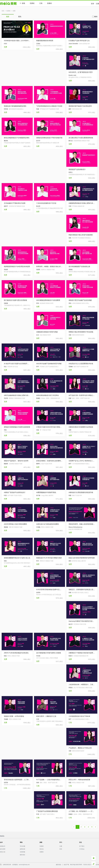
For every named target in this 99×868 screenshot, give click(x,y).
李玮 (38, 303)
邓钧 (70, 303)
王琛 (70, 206)
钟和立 (71, 172)
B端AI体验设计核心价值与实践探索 (81, 235)
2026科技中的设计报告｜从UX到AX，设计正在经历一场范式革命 (17, 41)
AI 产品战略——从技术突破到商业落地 (49, 780)
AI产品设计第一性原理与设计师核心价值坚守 (82, 395)
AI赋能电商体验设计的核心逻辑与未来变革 (82, 203)
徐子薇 (38, 495)
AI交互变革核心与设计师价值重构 (15, 524)
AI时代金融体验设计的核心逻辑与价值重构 (17, 395)
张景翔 (38, 593)
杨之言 (71, 624)
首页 (3, 11)
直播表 (51, 3)
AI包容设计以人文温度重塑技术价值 (81, 364)
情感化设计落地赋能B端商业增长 (15, 106)
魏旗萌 (6, 464)
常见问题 (22, 846)
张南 (5, 561)
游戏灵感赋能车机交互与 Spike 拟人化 (17, 558)
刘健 (38, 109)
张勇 (70, 430)
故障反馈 (22, 849)
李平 (38, 367)
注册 (97, 4)
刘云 (5, 367)
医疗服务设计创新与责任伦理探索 (15, 300)
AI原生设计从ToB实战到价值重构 (48, 524)
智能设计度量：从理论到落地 (14, 716)
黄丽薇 (6, 527)
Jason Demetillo (73, 44)
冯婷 (70, 335)
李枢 (5, 430)
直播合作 (3, 846)
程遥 (5, 656)
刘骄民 (38, 270)
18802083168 (7, 865)
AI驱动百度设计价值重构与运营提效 (81, 427)
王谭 (38, 719)
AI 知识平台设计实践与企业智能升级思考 (17, 364)
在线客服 (22, 852)
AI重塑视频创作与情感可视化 (46, 492)
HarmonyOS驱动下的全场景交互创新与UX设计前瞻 (82, 621)
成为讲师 (3, 849)
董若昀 (6, 141)
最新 (8, 17)
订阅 (41, 3)
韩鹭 (70, 495)
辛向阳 (38, 656)
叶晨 (5, 495)
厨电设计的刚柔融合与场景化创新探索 (17, 427)
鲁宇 (70, 464)
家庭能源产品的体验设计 (77, 169)
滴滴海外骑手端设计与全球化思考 (80, 106)
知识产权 (66, 865)
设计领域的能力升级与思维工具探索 (49, 653)
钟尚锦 (6, 109)
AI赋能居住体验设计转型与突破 (47, 332)
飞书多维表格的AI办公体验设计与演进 (49, 106)
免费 (14, 11)
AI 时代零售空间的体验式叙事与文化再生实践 (49, 589)
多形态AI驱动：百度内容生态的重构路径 (49, 461)
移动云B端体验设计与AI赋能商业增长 (17, 138)
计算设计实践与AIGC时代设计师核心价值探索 (49, 427)
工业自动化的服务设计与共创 (46, 203)
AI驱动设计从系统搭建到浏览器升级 (81, 492)
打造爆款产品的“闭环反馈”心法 (79, 41)
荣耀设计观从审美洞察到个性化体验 (81, 332)
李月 (38, 561)
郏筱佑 (71, 688)
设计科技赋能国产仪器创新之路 (79, 266)
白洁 (38, 335)
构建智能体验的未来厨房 (45, 41)
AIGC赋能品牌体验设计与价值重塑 (48, 300)
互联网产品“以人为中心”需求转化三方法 (82, 461)
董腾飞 (38, 464)
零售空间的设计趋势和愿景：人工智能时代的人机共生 (17, 780)
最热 (20, 17)
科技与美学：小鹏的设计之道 (46, 716)
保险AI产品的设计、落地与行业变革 (16, 461)
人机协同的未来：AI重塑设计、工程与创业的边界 (82, 684)
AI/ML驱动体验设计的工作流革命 (48, 395)
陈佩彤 (38, 398)
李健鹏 (6, 719)
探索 (22, 3)
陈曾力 (71, 656)
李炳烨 (6, 270)
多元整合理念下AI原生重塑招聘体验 (81, 138)
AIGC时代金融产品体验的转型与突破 (49, 364)
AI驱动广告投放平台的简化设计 (15, 492)
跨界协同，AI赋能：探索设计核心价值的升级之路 (49, 266)
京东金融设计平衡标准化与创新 (15, 203)
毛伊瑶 (6, 398)
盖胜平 (6, 206)
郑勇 (70, 593)
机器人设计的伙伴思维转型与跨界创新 (82, 558)
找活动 (42, 849)
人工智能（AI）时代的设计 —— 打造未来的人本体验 (82, 811)
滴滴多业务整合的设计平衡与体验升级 (49, 138)
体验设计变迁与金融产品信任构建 (80, 300)
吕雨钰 (38, 44)
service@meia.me (24, 865)
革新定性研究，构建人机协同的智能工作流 (82, 524)
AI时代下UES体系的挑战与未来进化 (16, 653)
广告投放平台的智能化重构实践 (47, 811)
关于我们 (82, 846)
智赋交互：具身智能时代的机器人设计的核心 (82, 589)
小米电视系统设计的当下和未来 (79, 716)
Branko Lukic (72, 75)
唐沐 (70, 561)
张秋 (70, 238)
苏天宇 (38, 141)
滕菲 (70, 109)
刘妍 (70, 398)
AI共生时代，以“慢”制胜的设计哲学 (81, 72)
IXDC (6, 44)
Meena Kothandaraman (75, 527)
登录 (93, 4)
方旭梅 (38, 527)
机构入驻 (3, 852)
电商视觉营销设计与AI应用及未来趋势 (17, 266)
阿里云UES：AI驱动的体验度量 (79, 780)
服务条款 (22, 855)
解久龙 (71, 141)
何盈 (38, 430)
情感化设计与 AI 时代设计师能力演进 (49, 558)
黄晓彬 (71, 270)
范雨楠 (71, 367)
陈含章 (38, 206)
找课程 (32, 3)
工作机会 (82, 849)
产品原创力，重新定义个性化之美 (80, 748)
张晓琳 (6, 303)
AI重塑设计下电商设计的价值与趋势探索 (82, 653)
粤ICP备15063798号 (76, 865)
